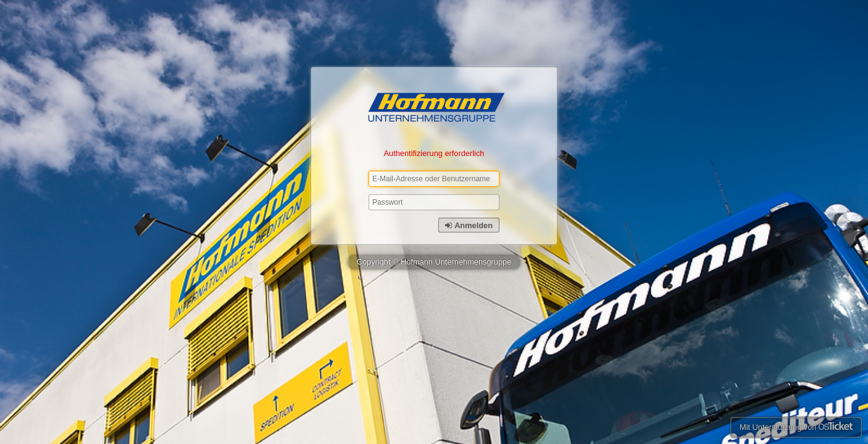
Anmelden (469, 225)
